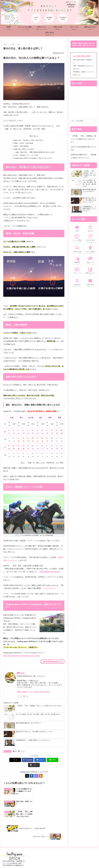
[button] (59, 760)
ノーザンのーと (49, 588)
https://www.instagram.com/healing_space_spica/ (22, 656)
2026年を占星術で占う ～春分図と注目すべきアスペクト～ (83, 156)
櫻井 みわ (21, 673)
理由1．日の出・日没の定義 (24, 143)
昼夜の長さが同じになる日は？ (25, 149)
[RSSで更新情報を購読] (27, 697)
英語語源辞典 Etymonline (49, 572)
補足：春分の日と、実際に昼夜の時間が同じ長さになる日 (35, 152)
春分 (15, 751)
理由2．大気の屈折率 (21, 146)
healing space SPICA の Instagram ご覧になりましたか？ (33, 158)
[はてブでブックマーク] (34, 760)
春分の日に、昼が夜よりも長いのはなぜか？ (29, 140)
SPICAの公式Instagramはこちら (53, 662)
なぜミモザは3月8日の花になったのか (83, 148)
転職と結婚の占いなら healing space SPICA (33, 692)
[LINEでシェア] (46, 760)
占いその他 (7, 751)
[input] (84, 121)
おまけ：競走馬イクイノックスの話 (26, 155)
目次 (31, 136)
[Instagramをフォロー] (24, 697)
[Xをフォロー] (18, 697)
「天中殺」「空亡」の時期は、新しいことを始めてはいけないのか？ (83, 139)
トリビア (21, 751)
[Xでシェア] (9, 760)
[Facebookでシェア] (21, 760)
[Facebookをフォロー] (21, 697)
